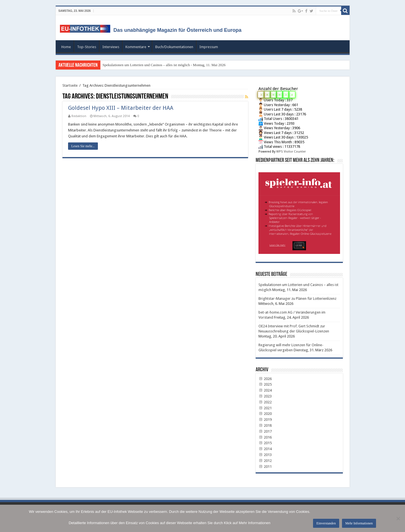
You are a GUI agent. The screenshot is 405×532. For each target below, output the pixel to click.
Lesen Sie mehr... (83, 146)
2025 (265, 384)
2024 (265, 390)
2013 (265, 455)
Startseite (70, 85)
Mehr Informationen (359, 523)
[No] (398, 518)
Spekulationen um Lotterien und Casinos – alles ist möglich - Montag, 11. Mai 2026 (164, 65)
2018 (265, 425)
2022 (265, 402)
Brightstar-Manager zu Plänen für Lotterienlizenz (297, 299)
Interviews (111, 47)
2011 (265, 467)
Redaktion (79, 116)
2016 (265, 437)
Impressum (209, 47)
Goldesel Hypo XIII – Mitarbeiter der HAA (121, 108)
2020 (265, 414)
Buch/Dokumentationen (174, 47)
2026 (265, 379)
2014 (265, 449)
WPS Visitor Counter (291, 152)
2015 (265, 443)
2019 (265, 420)
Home (66, 47)
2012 (265, 461)
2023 (265, 396)
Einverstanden (326, 523)
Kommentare (136, 47)
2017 (265, 431)
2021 (265, 408)
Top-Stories (87, 47)
